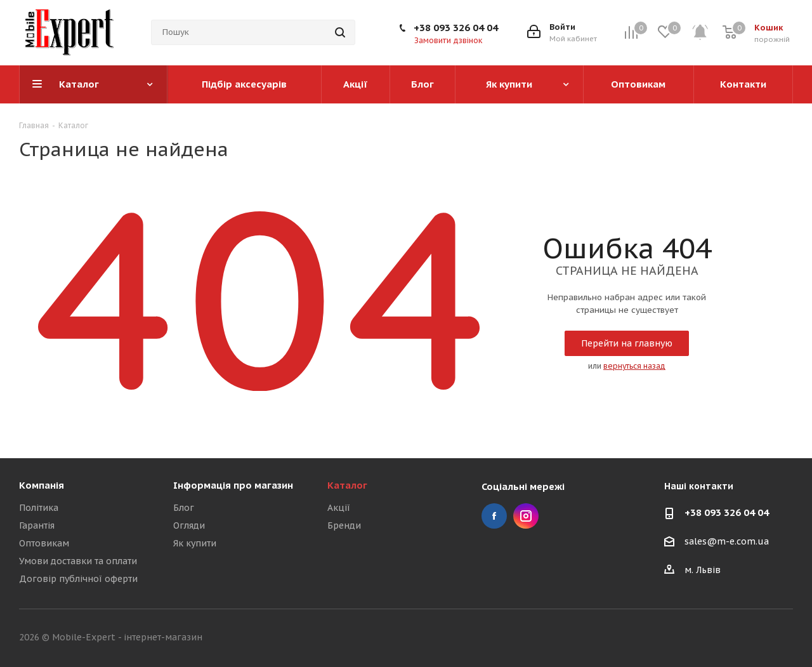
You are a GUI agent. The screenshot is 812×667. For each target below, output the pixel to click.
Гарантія (37, 525)
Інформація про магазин (233, 485)
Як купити (195, 543)
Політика (39, 508)
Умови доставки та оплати (78, 561)
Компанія (42, 485)
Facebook (494, 516)
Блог (184, 508)
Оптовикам (44, 543)
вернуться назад (634, 366)
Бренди (344, 525)
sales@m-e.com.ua (727, 542)
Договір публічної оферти (78, 579)
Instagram (526, 516)
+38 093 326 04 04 (456, 28)
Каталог (347, 485)
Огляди (189, 525)
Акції (339, 508)
